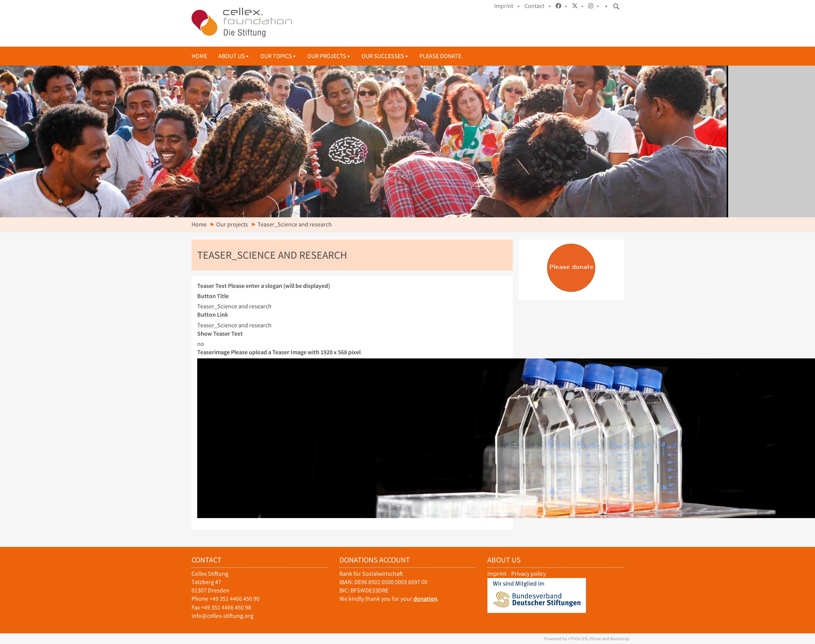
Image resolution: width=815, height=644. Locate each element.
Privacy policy (528, 574)
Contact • (538, 6)
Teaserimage (279, 352)
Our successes (385, 56)
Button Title (213, 296)
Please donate (440, 56)
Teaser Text (264, 286)
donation (425, 599)
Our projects (329, 56)
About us (234, 56)
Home (199, 56)
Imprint (497, 574)
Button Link (213, 315)
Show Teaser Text (220, 334)
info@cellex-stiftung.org (222, 616)
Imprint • (507, 6)
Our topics (278, 56)
